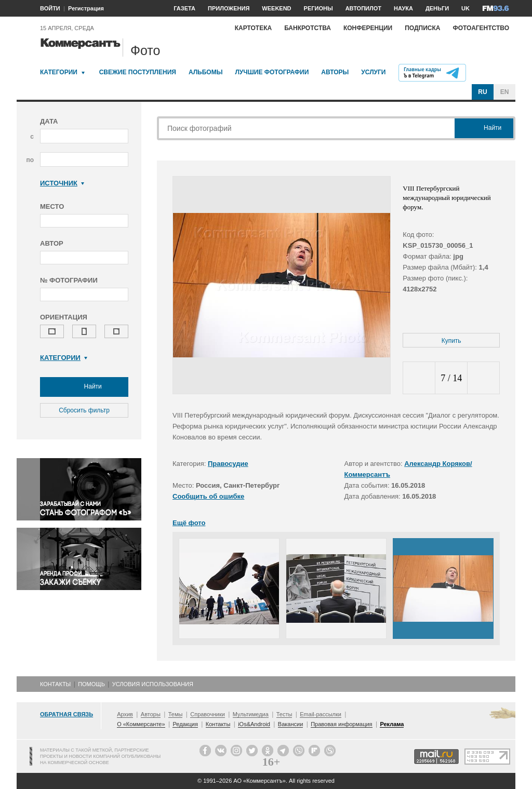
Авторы (335, 72)
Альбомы (206, 72)
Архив (125, 714)
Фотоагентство (481, 28)
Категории (59, 72)
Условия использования (153, 684)
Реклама (392, 724)
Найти (84, 387)
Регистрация (86, 8)
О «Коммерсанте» (141, 724)
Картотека (254, 28)
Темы (176, 714)
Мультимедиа (251, 714)
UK (465, 8)
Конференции (368, 28)
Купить (451, 341)
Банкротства (308, 28)
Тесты (284, 714)
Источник (62, 183)
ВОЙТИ (50, 8)
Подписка (422, 28)
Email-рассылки (321, 714)
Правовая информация (341, 724)
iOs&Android (254, 724)
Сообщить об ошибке (208, 496)
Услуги (373, 72)
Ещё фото (189, 523)
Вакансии (291, 724)
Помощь (91, 684)
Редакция (185, 724)
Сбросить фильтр (84, 410)
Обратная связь (66, 714)
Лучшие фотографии (272, 72)
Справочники (208, 714)
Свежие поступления (138, 72)
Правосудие (228, 464)
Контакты (55, 684)
